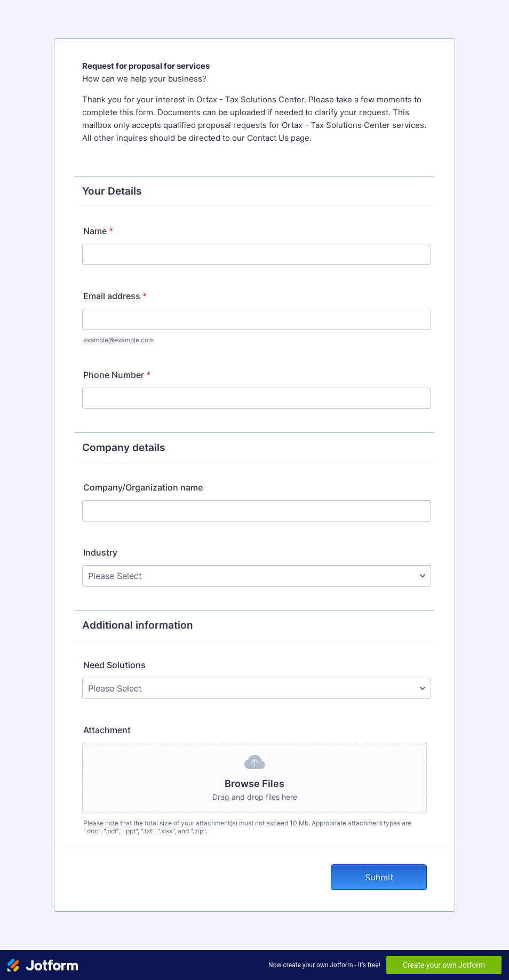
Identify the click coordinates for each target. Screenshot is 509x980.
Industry (100, 552)
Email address (115, 296)
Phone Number (117, 375)
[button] (254, 778)
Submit (379, 877)
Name (98, 231)
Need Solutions (114, 665)
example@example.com (118, 340)
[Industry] (257, 576)
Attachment (107, 730)
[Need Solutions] (257, 688)
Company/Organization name (143, 487)
